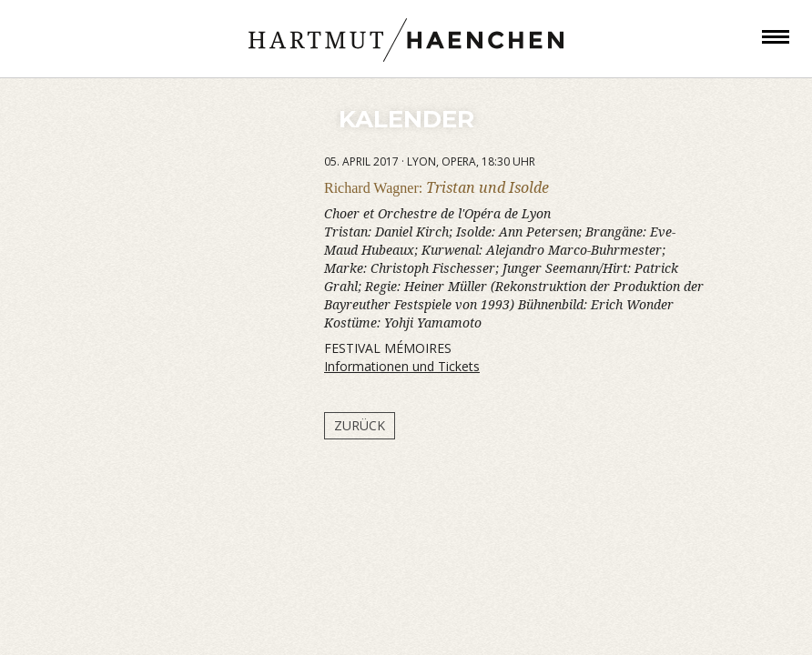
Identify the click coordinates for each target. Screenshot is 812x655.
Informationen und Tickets (402, 366)
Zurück (360, 425)
